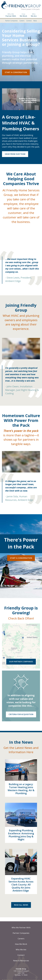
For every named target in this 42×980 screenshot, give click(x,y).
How (23, 15)
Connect (29, 21)
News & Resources (21, 961)
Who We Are (21, 950)
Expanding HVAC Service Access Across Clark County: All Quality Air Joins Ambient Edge (21, 885)
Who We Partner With (21, 928)
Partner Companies (11, 21)
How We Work (21, 944)
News (35, 21)
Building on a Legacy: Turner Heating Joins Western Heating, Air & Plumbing (21, 789)
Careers (22, 21)
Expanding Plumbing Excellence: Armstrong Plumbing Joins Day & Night (21, 835)
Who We (10, 15)
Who (34, 15)
